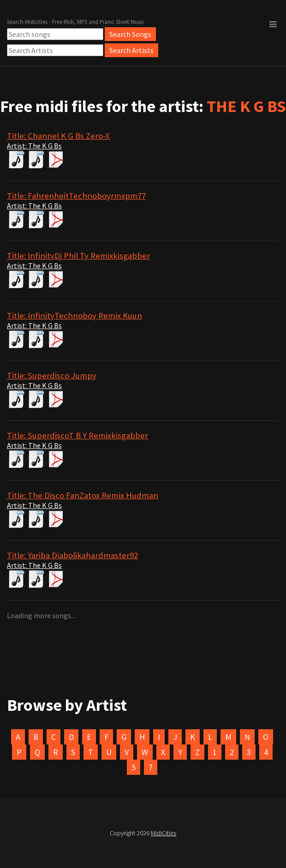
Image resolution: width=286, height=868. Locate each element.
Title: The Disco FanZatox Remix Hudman (83, 495)
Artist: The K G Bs (34, 146)
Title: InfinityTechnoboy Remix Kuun (74, 316)
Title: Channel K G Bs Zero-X (58, 136)
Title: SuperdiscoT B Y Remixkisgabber (77, 435)
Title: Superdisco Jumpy (52, 375)
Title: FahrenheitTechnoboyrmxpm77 (76, 196)
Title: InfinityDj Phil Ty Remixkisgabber (78, 256)
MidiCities (164, 833)
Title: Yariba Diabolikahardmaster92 (72, 555)
